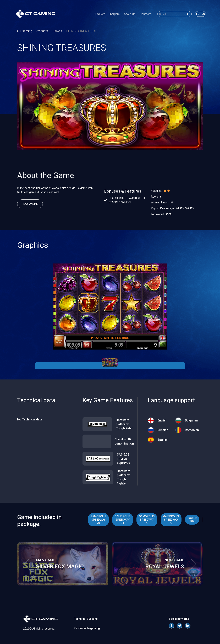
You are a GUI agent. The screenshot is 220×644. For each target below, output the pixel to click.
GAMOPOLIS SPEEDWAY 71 (123, 520)
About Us (128, 15)
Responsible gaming (87, 628)
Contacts (144, 15)
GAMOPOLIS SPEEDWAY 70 (98, 520)
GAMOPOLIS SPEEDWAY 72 (147, 520)
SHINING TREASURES (81, 31)
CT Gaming (25, 31)
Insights (113, 15)
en (196, 14)
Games (58, 31)
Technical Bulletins (86, 619)
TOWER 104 (192, 520)
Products (98, 15)
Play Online (30, 204)
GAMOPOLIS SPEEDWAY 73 (171, 520)
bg (202, 14)
